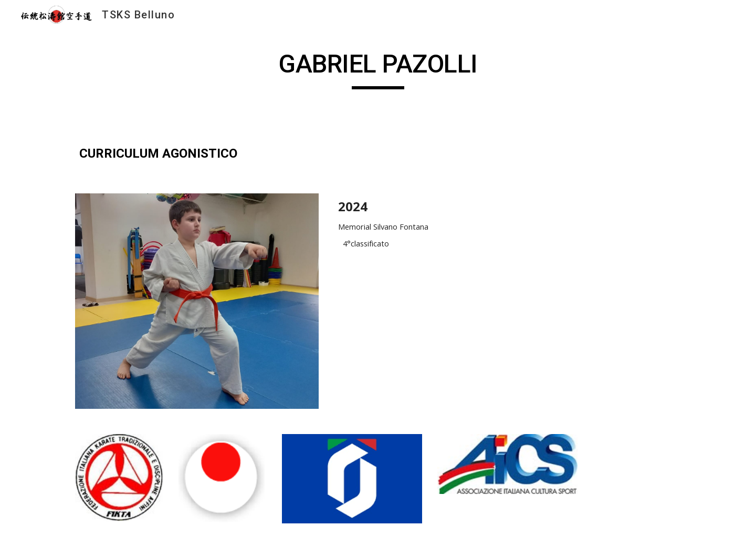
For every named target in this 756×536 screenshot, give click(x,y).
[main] (378, 69)
